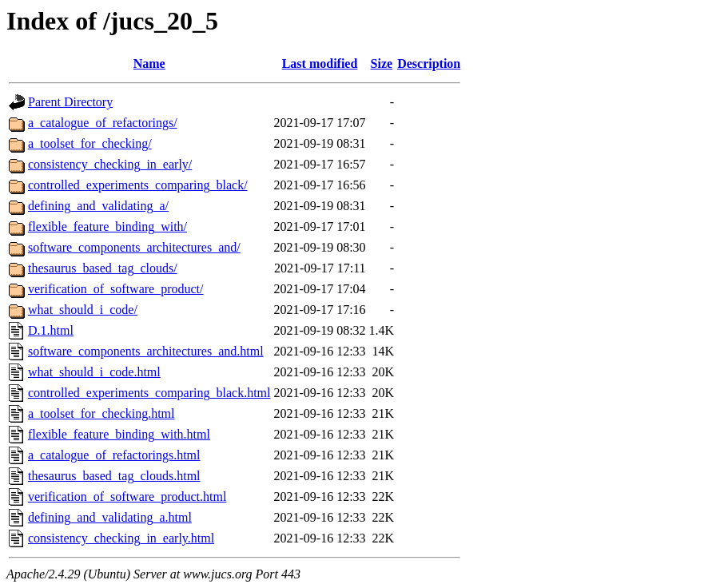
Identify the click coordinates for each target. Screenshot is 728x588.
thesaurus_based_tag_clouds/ (103, 268)
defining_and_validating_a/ (98, 206)
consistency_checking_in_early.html (121, 538)
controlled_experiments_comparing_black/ (138, 185)
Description (429, 64)
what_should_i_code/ (83, 310)
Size (382, 64)
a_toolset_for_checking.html (101, 413)
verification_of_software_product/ (115, 289)
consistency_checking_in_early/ (110, 164)
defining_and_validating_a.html (110, 517)
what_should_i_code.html (94, 372)
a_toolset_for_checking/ (90, 143)
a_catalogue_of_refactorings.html (114, 455)
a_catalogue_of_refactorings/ (103, 123)
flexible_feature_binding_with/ (107, 226)
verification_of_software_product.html (127, 497)
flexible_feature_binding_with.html (119, 434)
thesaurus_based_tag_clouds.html (114, 476)
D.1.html (51, 330)
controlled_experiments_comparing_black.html (149, 393)
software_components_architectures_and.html (146, 351)
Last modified (320, 64)
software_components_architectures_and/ (134, 247)
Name (149, 64)
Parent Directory (70, 102)
